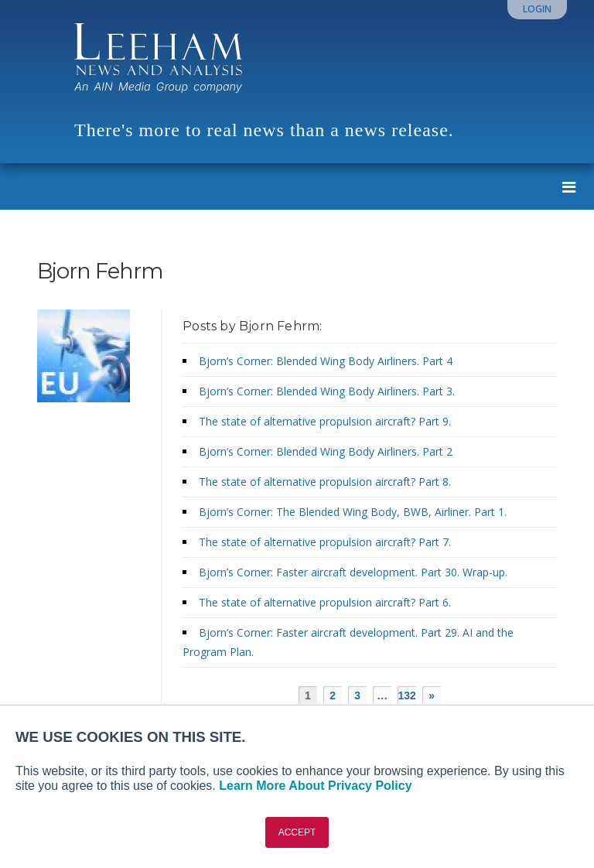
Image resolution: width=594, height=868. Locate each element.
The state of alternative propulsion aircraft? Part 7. (329, 542)
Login (537, 9)
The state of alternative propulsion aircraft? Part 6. (329, 602)
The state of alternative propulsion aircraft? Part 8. (329, 482)
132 (407, 695)
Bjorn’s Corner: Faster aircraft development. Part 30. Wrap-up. (356, 572)
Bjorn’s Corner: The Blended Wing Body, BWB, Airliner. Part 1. (355, 512)
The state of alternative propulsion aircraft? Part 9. (329, 421)
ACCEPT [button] (297, 832)
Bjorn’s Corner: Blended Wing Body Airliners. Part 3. (329, 391)
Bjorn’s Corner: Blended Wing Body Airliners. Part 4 (328, 361)
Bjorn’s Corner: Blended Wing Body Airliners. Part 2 (328, 451)
